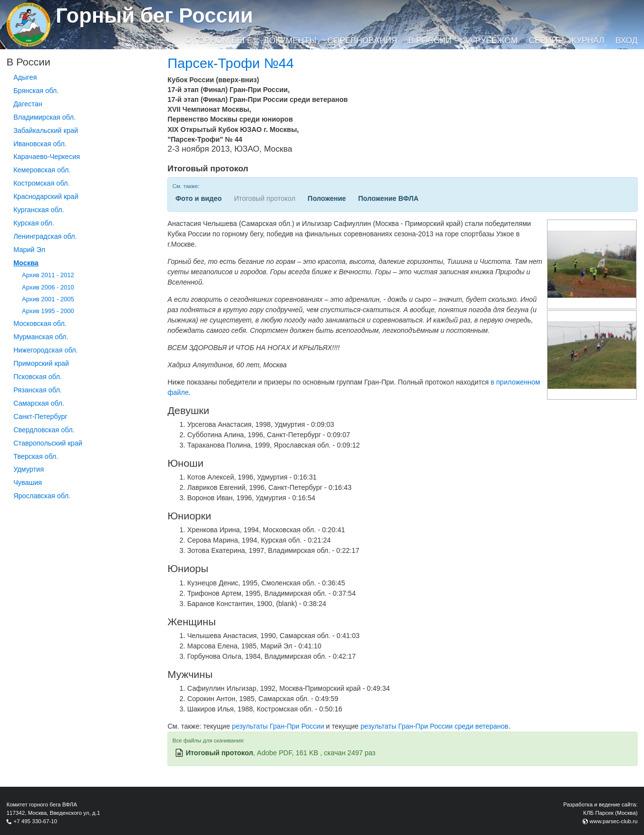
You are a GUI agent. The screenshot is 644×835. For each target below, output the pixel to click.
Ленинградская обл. (45, 236)
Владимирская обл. (44, 117)
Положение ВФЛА (388, 198)
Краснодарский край (46, 196)
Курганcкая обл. (39, 210)
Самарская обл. (39, 403)
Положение (327, 198)
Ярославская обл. (42, 496)
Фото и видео (198, 198)
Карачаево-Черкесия (47, 157)
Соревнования (362, 41)
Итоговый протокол (219, 753)
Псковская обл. (37, 377)
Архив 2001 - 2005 (48, 299)
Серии (543, 41)
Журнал (586, 41)
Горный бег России (154, 16)
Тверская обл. (36, 456)
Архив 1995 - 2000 (48, 311)
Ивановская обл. (40, 144)
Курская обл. (34, 223)
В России (430, 41)
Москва (26, 263)
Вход (627, 41)
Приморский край (41, 363)
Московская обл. (40, 323)
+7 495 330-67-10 (35, 821)
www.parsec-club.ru (613, 821)
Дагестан (28, 104)
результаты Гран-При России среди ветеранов (434, 726)
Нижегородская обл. (46, 350)
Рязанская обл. (37, 390)
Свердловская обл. (44, 430)
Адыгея (25, 77)
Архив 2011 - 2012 (48, 275)
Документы (290, 41)
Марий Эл (29, 250)
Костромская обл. (41, 183)
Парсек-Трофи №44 (231, 63)
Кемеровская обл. (42, 170)
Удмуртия (29, 469)
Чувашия (28, 482)
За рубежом (490, 41)
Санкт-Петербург (40, 417)
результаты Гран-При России (278, 726)
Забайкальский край (46, 130)
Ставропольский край (48, 443)
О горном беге (219, 41)
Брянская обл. (36, 91)
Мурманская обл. (41, 337)
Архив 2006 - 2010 (48, 288)
